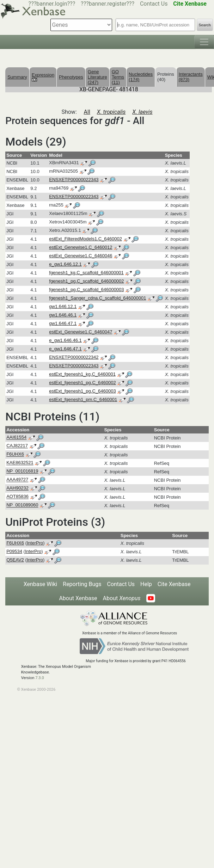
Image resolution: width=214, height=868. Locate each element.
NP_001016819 (22, 471)
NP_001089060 (22, 505)
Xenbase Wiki (41, 584)
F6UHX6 (15, 454)
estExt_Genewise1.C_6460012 (81, 247)
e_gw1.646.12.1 (65, 264)
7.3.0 (40, 678)
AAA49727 (17, 480)
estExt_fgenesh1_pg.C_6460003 (82, 391)
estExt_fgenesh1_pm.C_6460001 (83, 399)
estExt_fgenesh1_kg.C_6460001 (82, 374)
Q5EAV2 (15, 560)
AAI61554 (16, 438)
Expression (43, 77)
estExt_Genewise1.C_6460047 (81, 332)
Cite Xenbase (174, 584)
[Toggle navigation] (204, 42)
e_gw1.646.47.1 (65, 349)
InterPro (35, 543)
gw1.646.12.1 (63, 306)
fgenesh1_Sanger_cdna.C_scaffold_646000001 (97, 298)
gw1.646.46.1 (63, 315)
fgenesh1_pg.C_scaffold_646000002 (86, 281)
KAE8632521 (20, 463)
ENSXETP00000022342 (74, 357)
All (87, 112)
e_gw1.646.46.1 (65, 340)
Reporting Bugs (82, 584)
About (122, 598)
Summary (17, 77)
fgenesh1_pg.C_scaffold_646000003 (86, 290)
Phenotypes (71, 77)
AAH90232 (17, 488)
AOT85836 (17, 497)
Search (205, 25)
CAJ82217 (17, 446)
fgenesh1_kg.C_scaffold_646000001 (86, 273)
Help (146, 584)
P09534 (14, 551)
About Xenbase (78, 598)
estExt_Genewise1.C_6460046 (81, 256)
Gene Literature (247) (97, 77)
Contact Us (154, 4)
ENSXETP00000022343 (74, 180)
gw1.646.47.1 (63, 323)
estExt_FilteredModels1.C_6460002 (85, 239)
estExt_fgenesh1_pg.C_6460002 (82, 383)
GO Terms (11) (118, 77)
